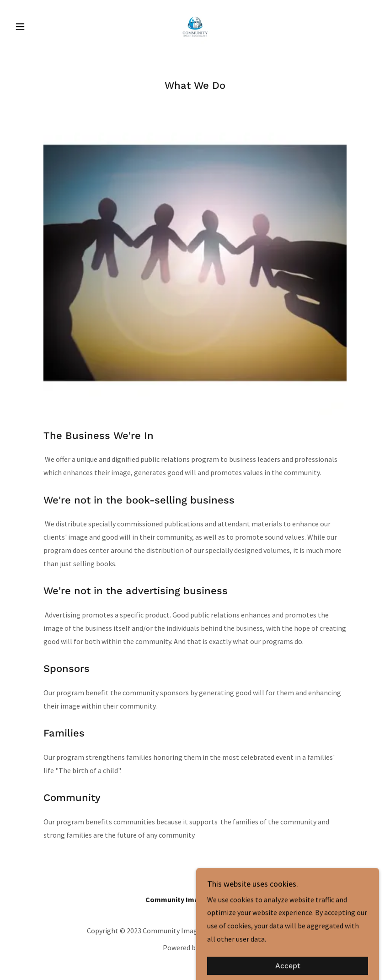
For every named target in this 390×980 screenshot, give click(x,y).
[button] (39, 27)
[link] (195, 26)
